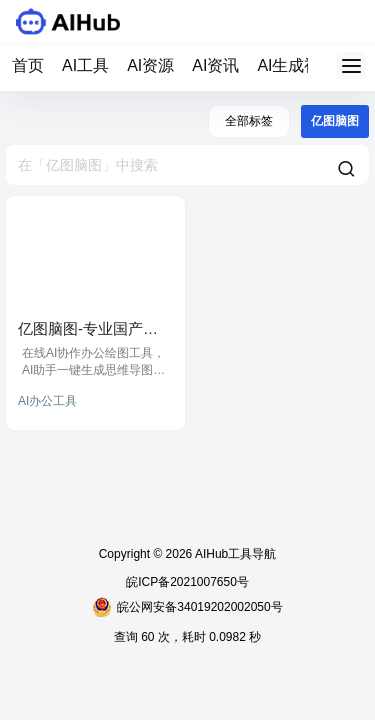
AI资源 (150, 65)
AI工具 (85, 65)
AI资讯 (215, 65)
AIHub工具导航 (234, 554)
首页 (28, 65)
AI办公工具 (47, 401)
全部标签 (249, 121)
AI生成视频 (296, 65)
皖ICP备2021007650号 (187, 582)
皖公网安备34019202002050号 (187, 607)
